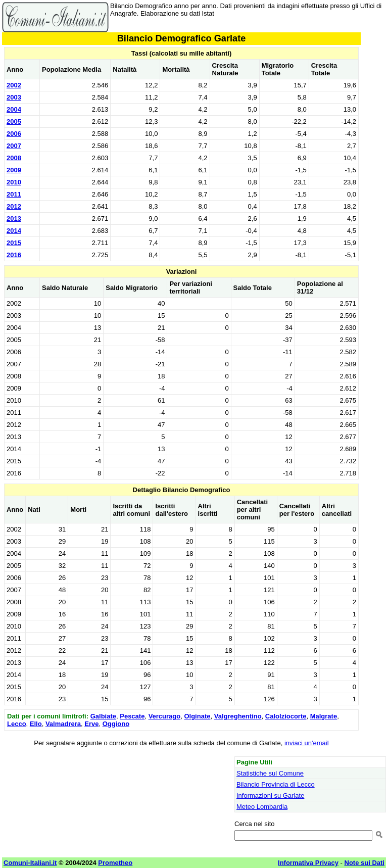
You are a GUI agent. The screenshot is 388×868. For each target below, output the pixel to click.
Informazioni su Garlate (270, 795)
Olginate (197, 716)
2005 (14, 122)
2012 (14, 206)
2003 (14, 97)
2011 (14, 194)
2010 (14, 182)
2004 (14, 109)
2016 (14, 255)
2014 (14, 231)
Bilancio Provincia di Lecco (276, 784)
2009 (14, 170)
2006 (14, 134)
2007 (14, 146)
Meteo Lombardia (262, 807)
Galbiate (103, 716)
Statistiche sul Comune (270, 773)
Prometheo (115, 863)
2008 (14, 158)
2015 (14, 243)
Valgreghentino (238, 716)
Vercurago (165, 716)
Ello (36, 724)
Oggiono (116, 724)
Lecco (17, 724)
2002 (14, 85)
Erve (91, 724)
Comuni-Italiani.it (30, 863)
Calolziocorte (286, 716)
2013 (14, 219)
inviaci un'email (307, 743)
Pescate (132, 716)
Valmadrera (63, 724)
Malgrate (324, 716)
